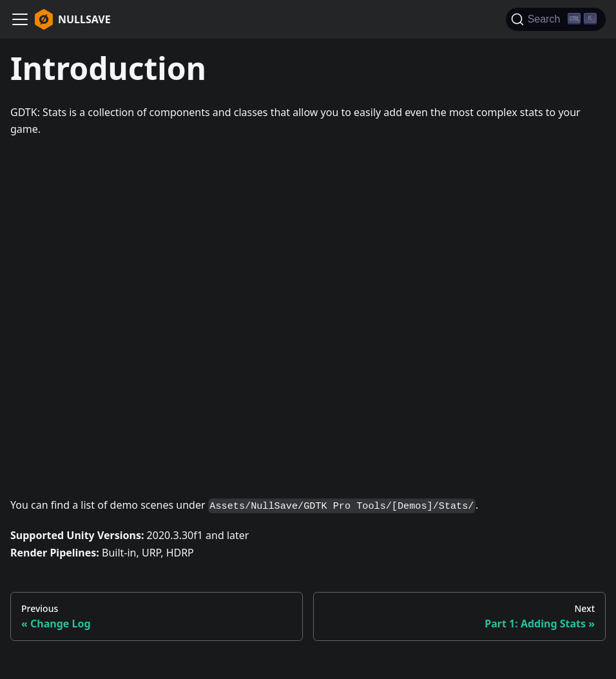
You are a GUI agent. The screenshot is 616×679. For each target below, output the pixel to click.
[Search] (556, 19)
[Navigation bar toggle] (20, 19)
